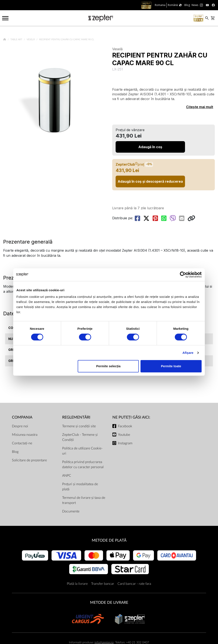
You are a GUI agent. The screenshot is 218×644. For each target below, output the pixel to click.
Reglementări (76, 417)
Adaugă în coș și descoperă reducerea (150, 181)
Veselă (31, 39)
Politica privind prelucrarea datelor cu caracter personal (83, 465)
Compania (22, 417)
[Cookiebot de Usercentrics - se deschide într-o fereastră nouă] (183, 275)
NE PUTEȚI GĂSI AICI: (131, 417)
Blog (15, 452)
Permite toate (171, 366)
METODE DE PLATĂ (109, 540)
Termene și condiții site (79, 426)
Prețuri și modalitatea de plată (80, 487)
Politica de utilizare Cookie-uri (82, 451)
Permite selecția (108, 366)
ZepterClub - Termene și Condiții (80, 437)
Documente (71, 511)
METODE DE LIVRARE (109, 603)
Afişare (188, 353)
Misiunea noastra (25, 435)
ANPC (67, 476)
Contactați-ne (22, 443)
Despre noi (20, 426)
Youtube (124, 435)
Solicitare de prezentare (29, 460)
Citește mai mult (200, 107)
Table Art (17, 39)
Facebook (125, 426)
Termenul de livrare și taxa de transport (84, 500)
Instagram (125, 443)
